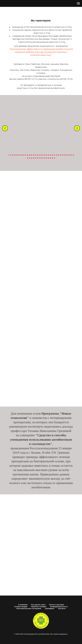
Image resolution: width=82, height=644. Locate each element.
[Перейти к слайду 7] (20, 155)
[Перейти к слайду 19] (43, 155)
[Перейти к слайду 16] (37, 155)
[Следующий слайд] (77, 128)
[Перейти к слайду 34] (72, 155)
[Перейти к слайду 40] (35, 158)
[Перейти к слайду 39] (33, 158)
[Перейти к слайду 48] (51, 158)
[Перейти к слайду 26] (56, 155)
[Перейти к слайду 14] (33, 155)
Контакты (62, 608)
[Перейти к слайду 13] (31, 155)
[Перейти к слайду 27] (58, 155)
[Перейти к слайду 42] (39, 158)
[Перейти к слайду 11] (28, 155)
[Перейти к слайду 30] (64, 155)
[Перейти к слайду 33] (70, 155)
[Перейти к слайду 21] (47, 155)
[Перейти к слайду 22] (49, 155)
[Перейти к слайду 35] (74, 155)
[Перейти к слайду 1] (8, 155)
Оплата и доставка (56, 605)
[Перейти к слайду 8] (22, 155)
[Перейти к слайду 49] (53, 158)
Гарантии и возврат (39, 607)
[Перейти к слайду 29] (62, 155)
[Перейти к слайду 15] (35, 155)
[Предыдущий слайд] (5, 128)
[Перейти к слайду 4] (14, 155)
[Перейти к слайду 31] (66, 155)
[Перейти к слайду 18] (41, 155)
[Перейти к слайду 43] (41, 158)
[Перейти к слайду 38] (31, 158)
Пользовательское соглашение (29, 608)
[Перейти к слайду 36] (28, 158)
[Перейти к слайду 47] (49, 158)
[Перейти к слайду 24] (53, 155)
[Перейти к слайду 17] (39, 155)
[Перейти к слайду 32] (68, 155)
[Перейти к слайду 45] (45, 158)
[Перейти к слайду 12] (29, 155)
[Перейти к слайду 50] (54, 158)
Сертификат (50, 608)
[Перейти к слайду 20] (45, 155)
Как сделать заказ (38, 605)
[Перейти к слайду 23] (51, 155)
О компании (23, 605)
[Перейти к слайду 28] (60, 155)
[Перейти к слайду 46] (47, 158)
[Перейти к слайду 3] (12, 155)
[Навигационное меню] (78, 3)
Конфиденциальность (59, 607)
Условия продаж (21, 607)
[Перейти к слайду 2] (10, 155)
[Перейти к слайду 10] (26, 155)
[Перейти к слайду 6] (18, 155)
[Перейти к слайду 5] (16, 155)
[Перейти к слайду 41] (37, 158)
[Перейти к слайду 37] (29, 158)
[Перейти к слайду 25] (54, 155)
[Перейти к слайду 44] (43, 158)
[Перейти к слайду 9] (24, 155)
